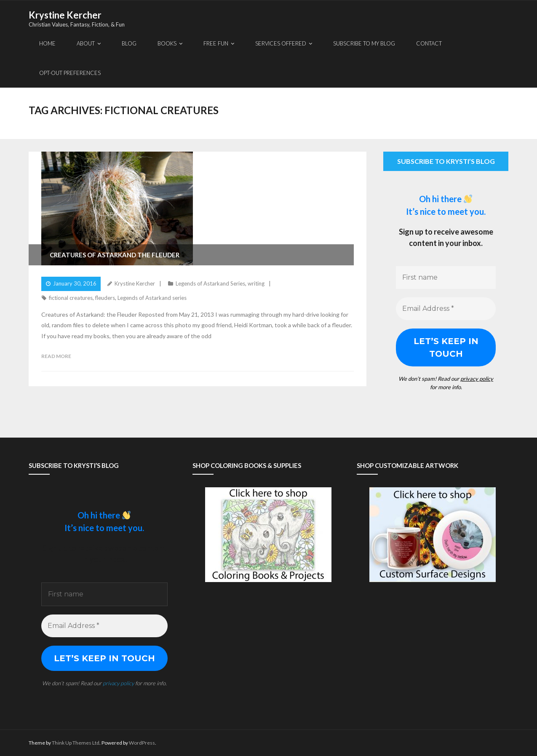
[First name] (446, 278)
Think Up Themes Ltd (76, 743)
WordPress (142, 743)
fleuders (105, 298)
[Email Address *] (446, 309)
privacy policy (477, 379)
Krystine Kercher (135, 283)
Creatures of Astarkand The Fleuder (115, 255)
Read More (56, 356)
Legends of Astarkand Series (210, 283)
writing (256, 283)
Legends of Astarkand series (152, 298)
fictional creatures (71, 298)
